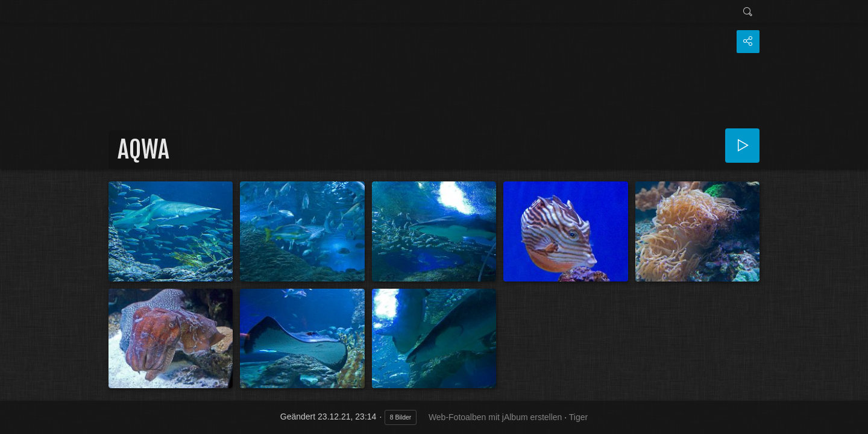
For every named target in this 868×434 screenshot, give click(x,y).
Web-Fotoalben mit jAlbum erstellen (495, 417)
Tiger (578, 417)
